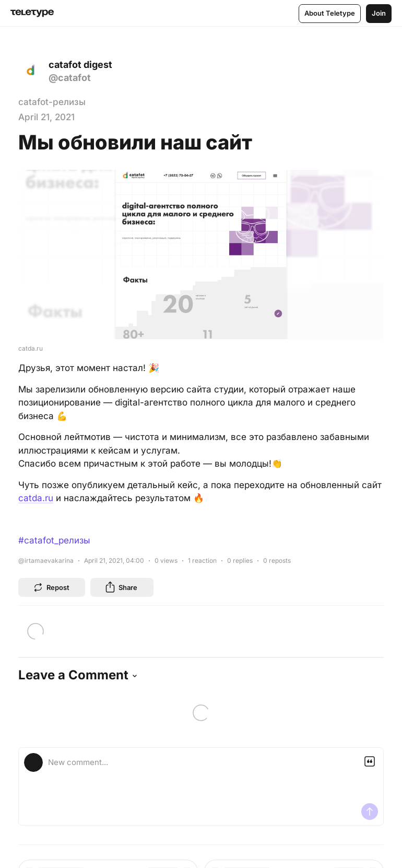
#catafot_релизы (54, 540)
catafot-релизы (52, 102)
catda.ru (36, 498)
